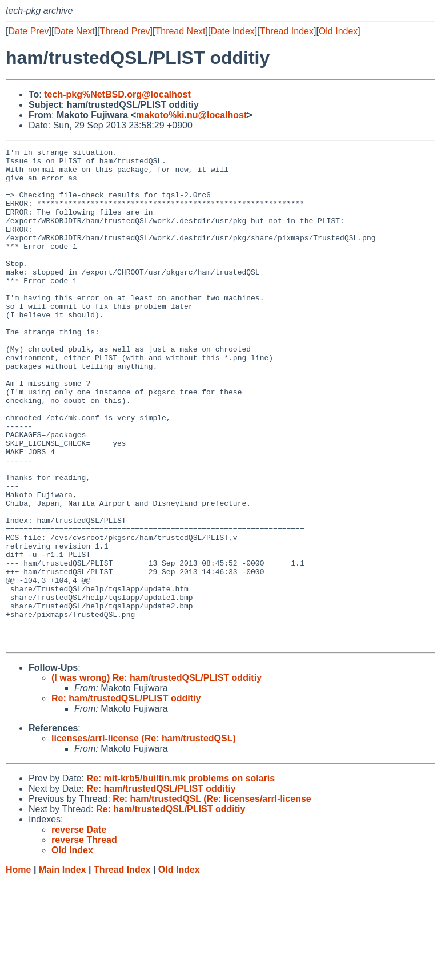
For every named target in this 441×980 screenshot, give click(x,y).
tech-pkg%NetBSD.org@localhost (117, 94)
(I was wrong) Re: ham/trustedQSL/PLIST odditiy (157, 777)
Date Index (232, 31)
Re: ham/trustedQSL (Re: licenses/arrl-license (212, 898)
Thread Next (180, 31)
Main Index (63, 969)
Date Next (74, 31)
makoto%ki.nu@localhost (191, 115)
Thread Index (287, 31)
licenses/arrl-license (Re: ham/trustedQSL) (144, 838)
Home (18, 969)
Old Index (338, 31)
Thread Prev (125, 31)
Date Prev (28, 31)
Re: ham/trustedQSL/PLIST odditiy (126, 798)
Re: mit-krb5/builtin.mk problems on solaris (181, 878)
